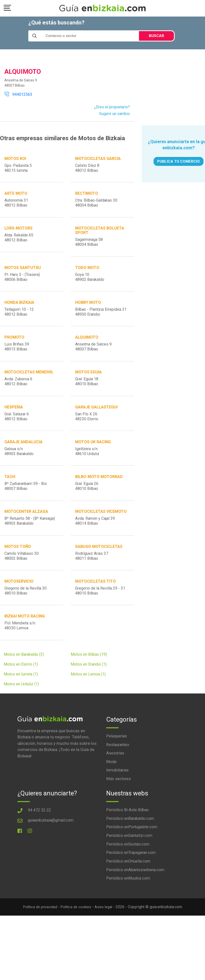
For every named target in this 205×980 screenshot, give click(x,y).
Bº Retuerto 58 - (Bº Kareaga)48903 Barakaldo (30, 540)
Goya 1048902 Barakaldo (90, 283)
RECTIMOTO (87, 196)
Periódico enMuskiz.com (129, 907)
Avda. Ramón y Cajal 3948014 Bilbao (95, 540)
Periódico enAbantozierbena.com (137, 899)
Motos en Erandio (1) (89, 690)
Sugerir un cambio (114, 114)
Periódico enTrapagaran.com (133, 881)
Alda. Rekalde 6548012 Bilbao (19, 241)
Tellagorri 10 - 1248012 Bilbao (19, 319)
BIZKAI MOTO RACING (25, 641)
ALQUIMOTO (87, 347)
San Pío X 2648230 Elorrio (87, 430)
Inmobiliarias (118, 797)
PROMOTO (15, 347)
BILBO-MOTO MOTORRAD (99, 494)
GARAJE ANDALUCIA (24, 457)
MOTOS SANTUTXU (23, 273)
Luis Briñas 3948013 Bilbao (17, 356)
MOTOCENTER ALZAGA (26, 530)
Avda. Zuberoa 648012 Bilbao (19, 393)
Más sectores (119, 806)
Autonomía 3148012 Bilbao (17, 205)
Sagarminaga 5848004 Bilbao (89, 246)
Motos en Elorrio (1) (21, 690)
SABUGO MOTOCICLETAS (99, 567)
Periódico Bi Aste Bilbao (128, 837)
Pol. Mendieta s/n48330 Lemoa (20, 650)
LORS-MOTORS (19, 232)
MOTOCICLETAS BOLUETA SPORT (100, 234)
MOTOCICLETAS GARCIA (98, 159)
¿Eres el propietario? (112, 107)
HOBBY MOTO (88, 310)
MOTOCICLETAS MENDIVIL (29, 383)
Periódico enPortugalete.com (133, 855)
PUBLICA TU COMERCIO (179, 161)
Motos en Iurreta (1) (21, 700)
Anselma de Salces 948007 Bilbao (94, 356)
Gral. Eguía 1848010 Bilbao (87, 393)
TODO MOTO (87, 273)
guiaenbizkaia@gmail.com (52, 847)
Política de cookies (77, 936)
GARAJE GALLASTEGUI (97, 420)
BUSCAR (156, 36)
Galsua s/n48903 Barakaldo (19, 466)
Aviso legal (106, 936)
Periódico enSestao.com (129, 872)
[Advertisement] (173, 88)
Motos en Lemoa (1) (88, 700)
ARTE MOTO (16, 196)
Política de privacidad (38, 936)
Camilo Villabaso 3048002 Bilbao (22, 576)
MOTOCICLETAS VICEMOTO (101, 530)
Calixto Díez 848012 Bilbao (87, 168)
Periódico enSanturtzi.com (131, 864)
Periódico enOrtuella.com (130, 890)
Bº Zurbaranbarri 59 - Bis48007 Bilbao (26, 503)
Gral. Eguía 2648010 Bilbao (87, 503)
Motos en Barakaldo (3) (24, 681)
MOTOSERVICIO (19, 604)
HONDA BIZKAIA (20, 310)
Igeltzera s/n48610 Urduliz (87, 466)
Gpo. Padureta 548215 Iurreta (18, 168)
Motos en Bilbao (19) (89, 681)
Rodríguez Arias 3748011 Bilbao (92, 576)
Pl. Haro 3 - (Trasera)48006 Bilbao (22, 283)
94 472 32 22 (40, 837)
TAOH (10, 494)
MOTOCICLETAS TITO (96, 604)
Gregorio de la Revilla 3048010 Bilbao (26, 613)
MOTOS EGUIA (89, 383)
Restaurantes (119, 771)
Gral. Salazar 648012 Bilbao (17, 430)
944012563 (18, 94)
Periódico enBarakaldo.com (132, 846)
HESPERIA (14, 420)
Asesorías (116, 780)
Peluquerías (117, 762)
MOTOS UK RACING (93, 457)
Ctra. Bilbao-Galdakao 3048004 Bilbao (96, 205)
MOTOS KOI (16, 159)
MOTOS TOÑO (18, 567)
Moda (111, 788)
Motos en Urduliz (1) (21, 710)
